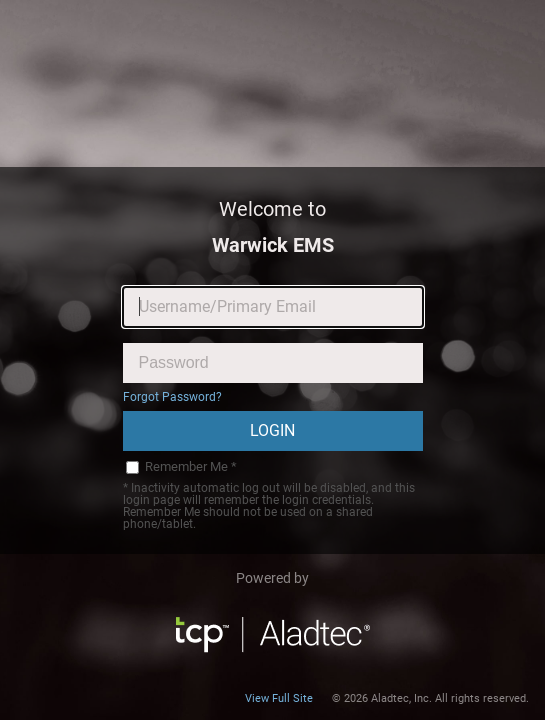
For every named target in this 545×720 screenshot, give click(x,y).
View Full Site (279, 698)
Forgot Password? (172, 397)
